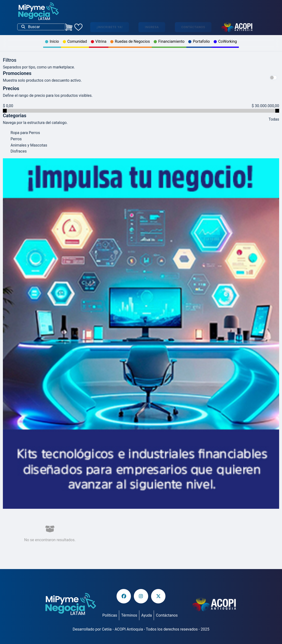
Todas (274, 119)
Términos (129, 615)
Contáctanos (193, 27)
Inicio (52, 41)
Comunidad (75, 41)
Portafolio (199, 41)
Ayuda (147, 615)
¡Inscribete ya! (110, 27)
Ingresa (152, 27)
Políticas (110, 615)
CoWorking (225, 41)
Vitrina (99, 41)
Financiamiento (169, 41)
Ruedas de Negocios (130, 41)
